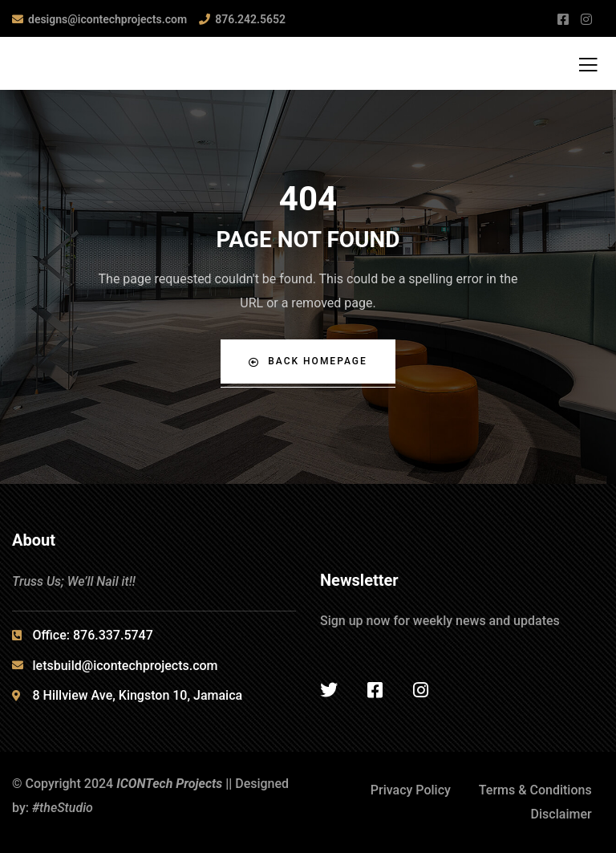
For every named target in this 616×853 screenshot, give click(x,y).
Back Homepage (308, 362)
